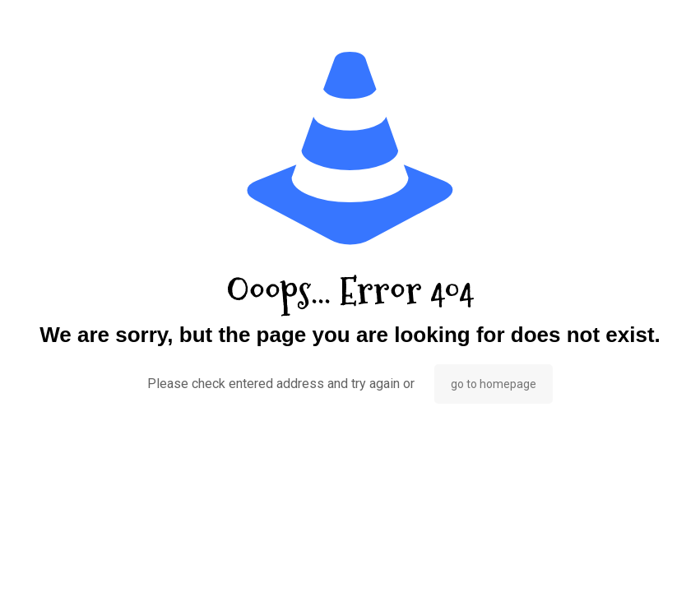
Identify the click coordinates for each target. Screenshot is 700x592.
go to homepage (494, 384)
